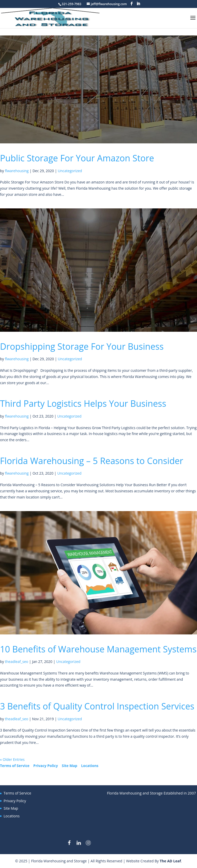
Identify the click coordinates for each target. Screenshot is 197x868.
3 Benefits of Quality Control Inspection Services (97, 706)
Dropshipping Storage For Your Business (82, 346)
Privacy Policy (46, 766)
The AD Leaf (170, 861)
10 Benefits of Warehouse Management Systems (98, 649)
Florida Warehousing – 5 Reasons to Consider (92, 461)
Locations (90, 766)
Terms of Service (15, 766)
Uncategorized (70, 171)
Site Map (70, 766)
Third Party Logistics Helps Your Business (83, 403)
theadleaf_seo (17, 662)
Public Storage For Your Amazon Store (77, 158)
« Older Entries (12, 759)
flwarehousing (17, 171)
